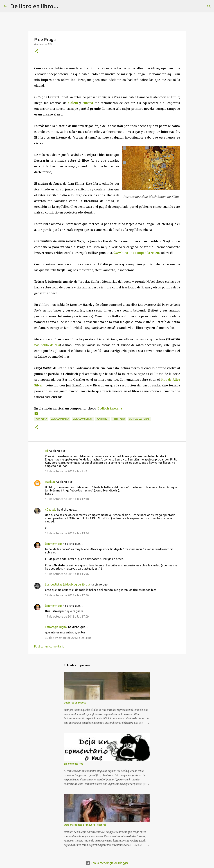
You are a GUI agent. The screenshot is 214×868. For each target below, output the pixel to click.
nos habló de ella (47, 345)
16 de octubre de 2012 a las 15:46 (67, 574)
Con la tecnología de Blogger (107, 863)
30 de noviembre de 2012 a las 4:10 (68, 638)
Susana (88, 103)
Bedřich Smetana (110, 408)
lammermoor (54, 544)
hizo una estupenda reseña (137, 253)
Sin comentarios (73, 764)
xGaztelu (51, 509)
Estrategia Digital (56, 627)
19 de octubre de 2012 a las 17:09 (67, 616)
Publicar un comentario (49, 646)
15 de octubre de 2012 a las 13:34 (67, 533)
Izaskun (50, 482)
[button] (36, 51)
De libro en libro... (34, 6)
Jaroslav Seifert (83, 419)
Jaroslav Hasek (60, 419)
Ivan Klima (41, 419)
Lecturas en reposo (75, 703)
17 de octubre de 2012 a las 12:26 (67, 595)
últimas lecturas (139, 419)
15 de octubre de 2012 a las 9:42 (66, 471)
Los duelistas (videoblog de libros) (67, 584)
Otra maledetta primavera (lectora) (85, 825)
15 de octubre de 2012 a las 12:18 (67, 499)
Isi (46, 451)
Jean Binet (103, 419)
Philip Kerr (119, 419)
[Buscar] (63, 6)
